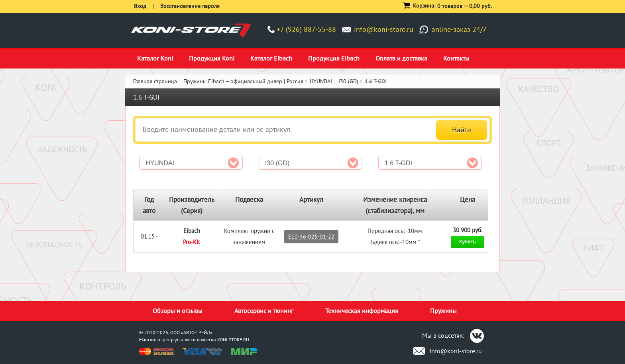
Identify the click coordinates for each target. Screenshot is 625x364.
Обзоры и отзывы (178, 311)
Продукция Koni (212, 58)
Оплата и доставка (401, 58)
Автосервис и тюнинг (264, 311)
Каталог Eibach (271, 58)
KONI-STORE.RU (233, 340)
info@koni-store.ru (384, 29)
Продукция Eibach (334, 58)
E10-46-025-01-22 (311, 237)
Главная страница (155, 81)
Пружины (443, 311)
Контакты (456, 58)
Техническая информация (362, 311)
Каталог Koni (155, 58)
